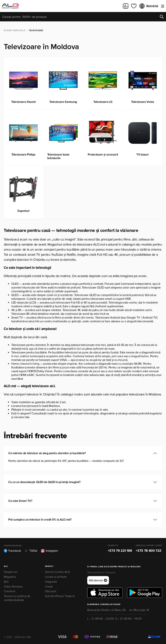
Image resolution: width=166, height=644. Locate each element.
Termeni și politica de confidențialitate (17, 598)
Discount (51, 591)
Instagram (50, 551)
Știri (6, 582)
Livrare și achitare (56, 577)
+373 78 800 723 (148, 551)
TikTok (31, 551)
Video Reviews (13, 587)
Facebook (12, 551)
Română (149, 6)
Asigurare (51, 582)
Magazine (10, 577)
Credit (49, 587)
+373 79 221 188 (120, 551)
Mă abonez (98, 580)
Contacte (9, 591)
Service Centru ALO (57, 572)
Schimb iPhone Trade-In (60, 596)
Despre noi (11, 572)
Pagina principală (15, 30)
